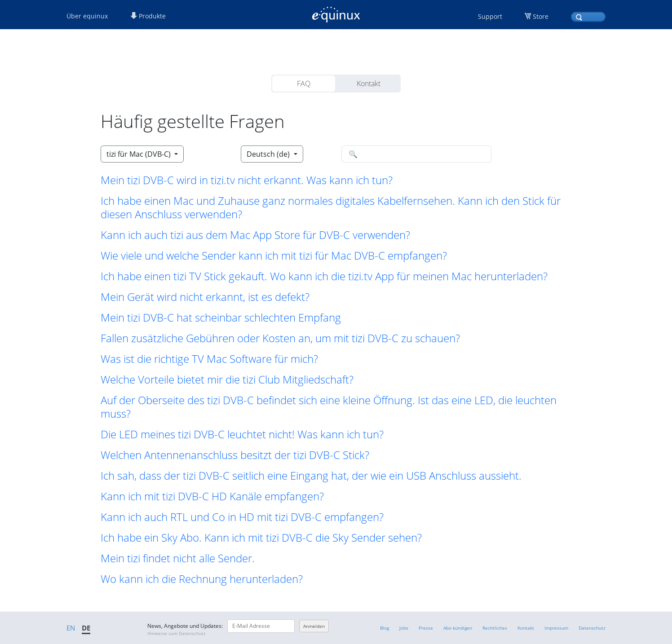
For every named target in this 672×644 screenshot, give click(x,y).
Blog (385, 628)
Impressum (556, 628)
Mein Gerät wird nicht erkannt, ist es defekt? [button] (205, 297)
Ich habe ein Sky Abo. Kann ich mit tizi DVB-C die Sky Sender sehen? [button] (261, 538)
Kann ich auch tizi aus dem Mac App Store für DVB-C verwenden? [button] (255, 235)
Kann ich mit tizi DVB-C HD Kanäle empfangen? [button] (212, 496)
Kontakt (369, 84)
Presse (426, 628)
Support (490, 16)
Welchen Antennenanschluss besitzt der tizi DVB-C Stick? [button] (235, 455)
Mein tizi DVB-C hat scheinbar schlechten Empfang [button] (221, 318)
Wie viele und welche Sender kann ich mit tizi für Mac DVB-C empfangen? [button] (274, 256)
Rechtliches (495, 628)
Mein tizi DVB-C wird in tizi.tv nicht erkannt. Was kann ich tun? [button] (247, 180)
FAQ (304, 84)
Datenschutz (592, 628)
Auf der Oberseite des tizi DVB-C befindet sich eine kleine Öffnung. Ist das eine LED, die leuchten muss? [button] (329, 407)
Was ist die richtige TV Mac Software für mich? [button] (209, 359)
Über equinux (87, 16)
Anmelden (314, 626)
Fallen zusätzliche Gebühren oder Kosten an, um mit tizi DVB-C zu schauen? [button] (280, 338)
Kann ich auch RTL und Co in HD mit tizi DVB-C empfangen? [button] (242, 517)
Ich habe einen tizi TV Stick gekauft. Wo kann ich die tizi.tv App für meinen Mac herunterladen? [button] (324, 276)
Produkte (148, 16)
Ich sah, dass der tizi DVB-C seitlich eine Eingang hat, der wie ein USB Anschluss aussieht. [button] (311, 476)
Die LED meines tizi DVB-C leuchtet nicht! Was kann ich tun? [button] (242, 434)
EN (71, 628)
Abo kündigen (458, 628)
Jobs (404, 628)
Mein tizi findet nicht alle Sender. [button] (178, 558)
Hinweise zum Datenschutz (177, 633)
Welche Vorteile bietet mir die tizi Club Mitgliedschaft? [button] (227, 379)
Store (541, 16)
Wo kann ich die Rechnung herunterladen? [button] (202, 579)
